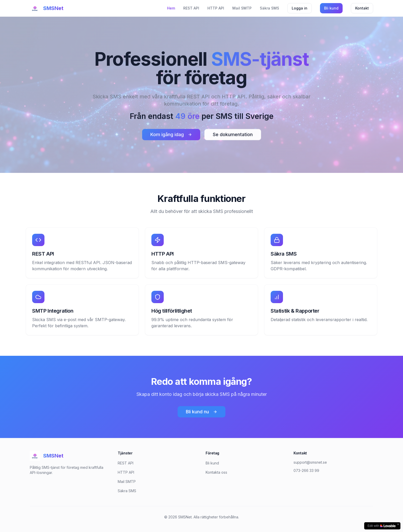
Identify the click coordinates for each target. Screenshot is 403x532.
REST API (191, 8)
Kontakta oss (216, 472)
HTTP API (216, 8)
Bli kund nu (201, 412)
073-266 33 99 (306, 470)
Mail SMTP (242, 8)
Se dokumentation (233, 135)
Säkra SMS (269, 8)
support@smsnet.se (310, 462)
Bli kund (331, 8)
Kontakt (362, 8)
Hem (171, 8)
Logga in (300, 8)
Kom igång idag (171, 135)
